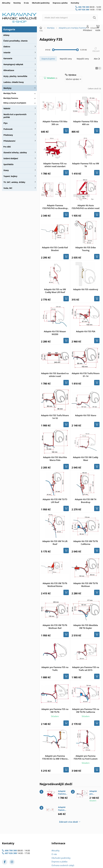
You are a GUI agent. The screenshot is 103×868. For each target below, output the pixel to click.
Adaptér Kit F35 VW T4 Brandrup (86, 501)
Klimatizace (9, 70)
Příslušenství (9, 141)
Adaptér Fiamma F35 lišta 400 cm (86, 123)
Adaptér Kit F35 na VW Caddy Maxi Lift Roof (55, 291)
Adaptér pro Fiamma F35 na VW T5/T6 (55, 711)
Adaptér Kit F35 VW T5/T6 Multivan (86, 585)
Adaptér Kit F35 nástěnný (86, 289)
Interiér (7, 52)
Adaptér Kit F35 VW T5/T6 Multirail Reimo (55, 585)
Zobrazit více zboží (69, 822)
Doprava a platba (60, 3)
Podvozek (8, 129)
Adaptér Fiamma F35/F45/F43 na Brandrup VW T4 (55, 207)
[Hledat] (94, 18)
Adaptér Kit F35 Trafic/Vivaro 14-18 (55, 417)
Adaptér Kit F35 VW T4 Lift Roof (55, 543)
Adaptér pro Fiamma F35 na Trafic (55, 669)
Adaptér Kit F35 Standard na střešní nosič (55, 375)
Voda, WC (8, 188)
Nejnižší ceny (66, 59)
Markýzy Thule (10, 93)
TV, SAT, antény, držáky (14, 182)
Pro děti (7, 147)
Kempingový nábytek (13, 64)
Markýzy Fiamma (11, 98)
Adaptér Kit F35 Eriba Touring (86, 249)
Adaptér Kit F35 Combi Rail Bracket (55, 249)
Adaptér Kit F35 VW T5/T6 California (86, 543)
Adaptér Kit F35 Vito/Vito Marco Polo (55, 459)
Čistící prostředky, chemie (15, 41)
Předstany (8, 135)
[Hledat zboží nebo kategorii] (70, 18)
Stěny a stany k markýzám (15, 103)
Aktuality (6, 3)
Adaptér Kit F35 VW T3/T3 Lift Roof (55, 501)
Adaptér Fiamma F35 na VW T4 (86, 165)
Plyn (5, 123)
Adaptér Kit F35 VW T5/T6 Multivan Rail (55, 627)
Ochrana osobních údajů (63, 865)
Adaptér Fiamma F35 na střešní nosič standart (55, 165)
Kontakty (75, 3)
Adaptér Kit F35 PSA (86, 331)
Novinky (17, 3)
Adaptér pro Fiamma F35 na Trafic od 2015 (86, 669)
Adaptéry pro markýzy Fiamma (72, 28)
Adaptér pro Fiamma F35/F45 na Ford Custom (86, 757)
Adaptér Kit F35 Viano (86, 415)
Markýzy (7, 88)
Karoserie (8, 58)
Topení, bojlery (10, 176)
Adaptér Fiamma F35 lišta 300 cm (55, 123)
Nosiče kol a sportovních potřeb (15, 116)
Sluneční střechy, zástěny (15, 152)
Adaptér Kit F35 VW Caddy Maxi (86, 459)
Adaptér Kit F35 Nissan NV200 (55, 333)
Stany (6, 170)
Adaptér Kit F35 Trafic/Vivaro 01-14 (86, 375)
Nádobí (7, 108)
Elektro (7, 47)
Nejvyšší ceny (83, 59)
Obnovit (96, 51)
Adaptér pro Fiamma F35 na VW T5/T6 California (86, 711)
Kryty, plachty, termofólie (15, 76)
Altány (6, 35)
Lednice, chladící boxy (14, 82)
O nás (26, 3)
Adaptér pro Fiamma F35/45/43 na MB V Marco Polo (55, 757)
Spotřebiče (8, 164)
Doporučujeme (48, 59)
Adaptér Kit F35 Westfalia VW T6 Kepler (86, 627)
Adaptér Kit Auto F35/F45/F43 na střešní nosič (86, 207)
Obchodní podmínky (41, 3)
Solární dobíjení (11, 158)
